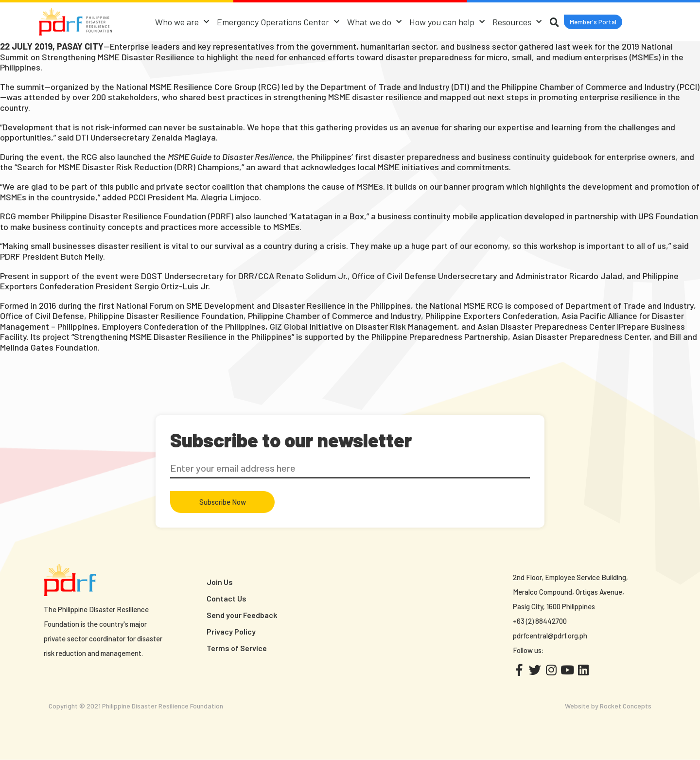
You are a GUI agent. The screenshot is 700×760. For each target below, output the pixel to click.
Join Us (220, 582)
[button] (593, 22)
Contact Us (227, 598)
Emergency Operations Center (277, 22)
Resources (516, 22)
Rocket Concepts (626, 706)
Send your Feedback (242, 615)
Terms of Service (237, 648)
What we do (373, 22)
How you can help (446, 22)
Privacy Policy (231, 631)
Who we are (181, 22)
